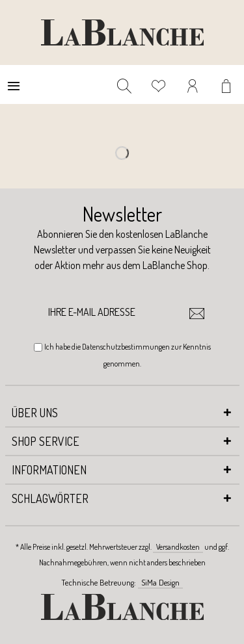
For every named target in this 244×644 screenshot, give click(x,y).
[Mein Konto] (193, 84)
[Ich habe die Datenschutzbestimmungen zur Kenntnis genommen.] (38, 347)
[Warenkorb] (228, 84)
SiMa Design (160, 582)
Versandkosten (178, 547)
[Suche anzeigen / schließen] (124, 84)
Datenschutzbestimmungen (126, 347)
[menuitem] (14, 84)
